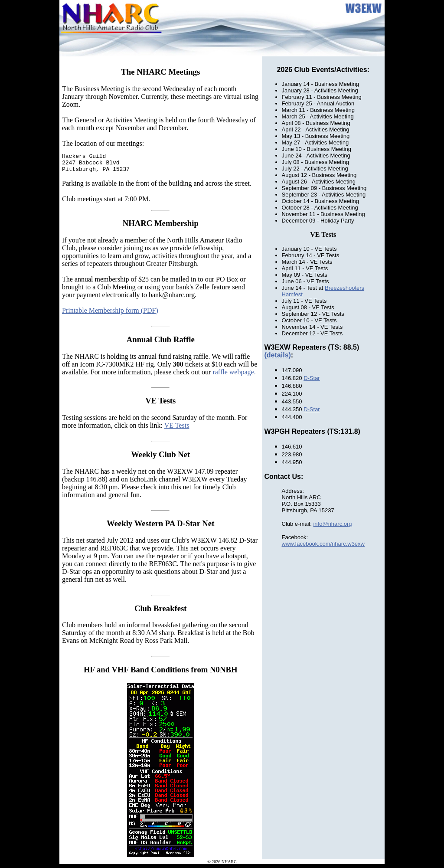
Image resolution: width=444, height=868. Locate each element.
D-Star (312, 378)
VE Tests (177, 429)
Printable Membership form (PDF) (110, 314)
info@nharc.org (332, 524)
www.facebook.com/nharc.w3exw (323, 544)
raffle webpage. (234, 376)
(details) (278, 355)
